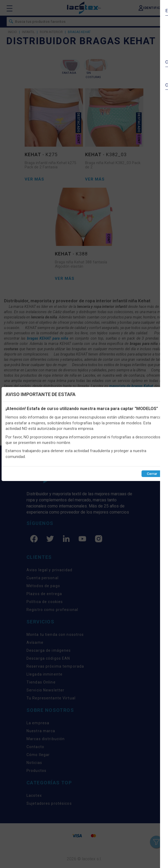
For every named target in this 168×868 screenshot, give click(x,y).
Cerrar (152, 474)
